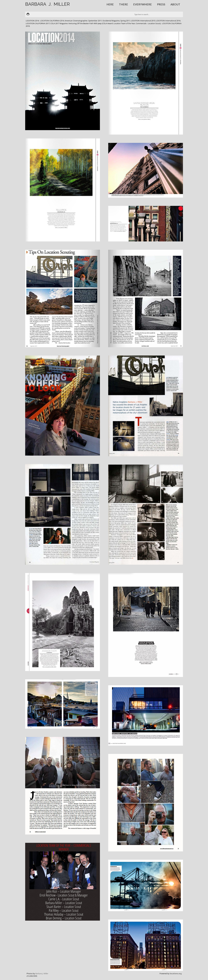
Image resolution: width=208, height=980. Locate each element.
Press (161, 4)
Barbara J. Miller (42, 973)
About (175, 4)
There (124, 4)
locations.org (176, 973)
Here (110, 4)
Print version (28, 14)
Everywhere (143, 4)
